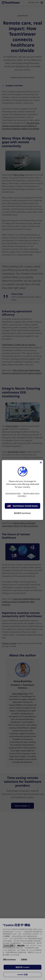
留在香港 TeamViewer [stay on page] (22, 513)
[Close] (41, 462)
